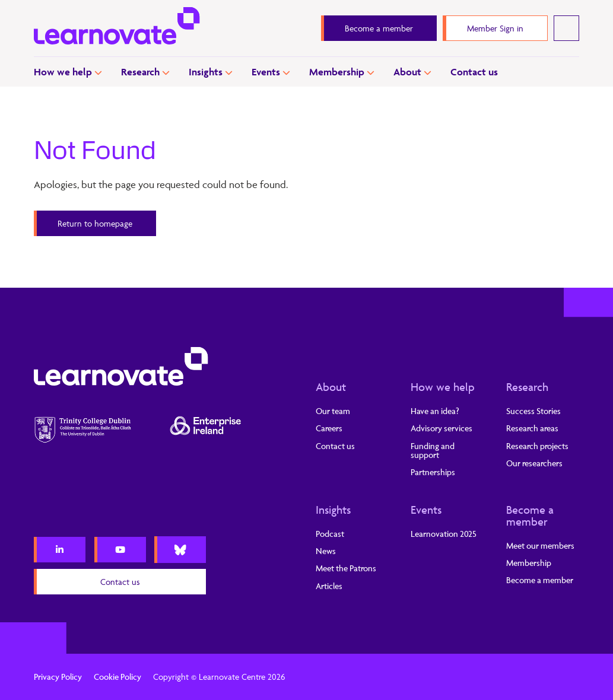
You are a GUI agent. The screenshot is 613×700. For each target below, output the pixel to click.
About (407, 72)
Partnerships (433, 472)
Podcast (330, 534)
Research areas (532, 428)
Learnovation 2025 (444, 534)
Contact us (474, 72)
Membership (337, 72)
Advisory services (442, 428)
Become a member (530, 516)
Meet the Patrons (346, 568)
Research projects (537, 446)
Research (140, 72)
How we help (63, 72)
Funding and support (433, 450)
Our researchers (534, 463)
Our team (333, 411)
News (326, 551)
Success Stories (533, 411)
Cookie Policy (117, 677)
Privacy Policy (58, 677)
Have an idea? (435, 411)
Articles (329, 586)
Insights (206, 72)
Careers (329, 428)
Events (266, 72)
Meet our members (540, 545)
